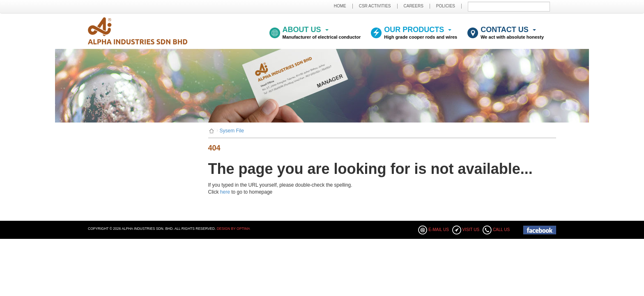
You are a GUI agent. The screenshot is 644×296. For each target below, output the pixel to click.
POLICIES (446, 6)
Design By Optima (233, 229)
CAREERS (414, 6)
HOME (340, 6)
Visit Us (471, 230)
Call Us (501, 230)
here (225, 192)
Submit (547, 6)
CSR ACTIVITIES (375, 6)
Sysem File (232, 131)
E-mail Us (439, 230)
